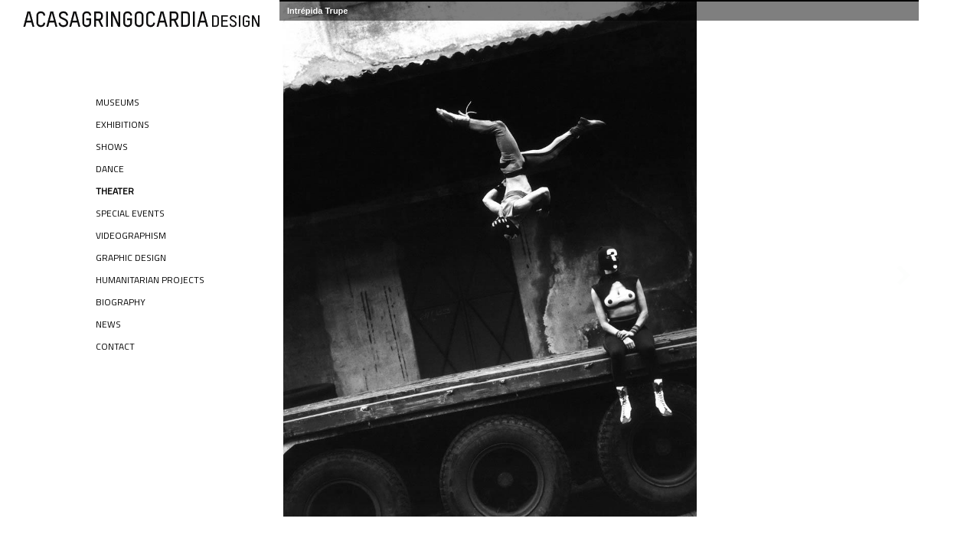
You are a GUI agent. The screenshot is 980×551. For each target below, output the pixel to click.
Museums (118, 102)
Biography (121, 302)
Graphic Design (131, 258)
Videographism (131, 235)
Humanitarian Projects (150, 280)
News (108, 324)
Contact (115, 346)
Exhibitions (122, 124)
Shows (112, 147)
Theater (115, 191)
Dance (110, 169)
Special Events (130, 213)
